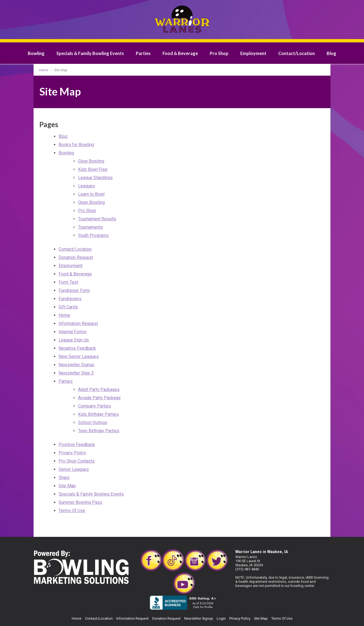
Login (221, 618)
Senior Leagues (74, 469)
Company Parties (95, 406)
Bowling (36, 53)
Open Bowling (91, 202)
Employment (253, 53)
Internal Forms (72, 332)
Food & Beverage (180, 53)
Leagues (86, 186)
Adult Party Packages (99, 389)
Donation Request (76, 257)
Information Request (78, 323)
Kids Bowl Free (93, 169)
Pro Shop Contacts (77, 461)
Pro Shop (219, 53)
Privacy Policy (72, 453)
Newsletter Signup (76, 365)
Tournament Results (97, 219)
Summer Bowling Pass (80, 502)
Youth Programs (93, 235)
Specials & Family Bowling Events (90, 53)
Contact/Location (297, 53)
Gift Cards (68, 307)
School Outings (93, 423)
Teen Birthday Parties (99, 431)
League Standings (95, 178)
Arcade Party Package (99, 398)
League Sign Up (74, 340)
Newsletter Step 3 (76, 373)
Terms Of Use (72, 511)
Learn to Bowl (91, 194)
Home (64, 315)
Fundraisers (70, 299)
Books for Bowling (76, 145)
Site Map (67, 486)
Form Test (68, 282)
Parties (143, 53)
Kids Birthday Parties (98, 414)
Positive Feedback (77, 445)
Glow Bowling (91, 161)
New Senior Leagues (79, 356)
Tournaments (90, 227)
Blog (331, 53)
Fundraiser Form (74, 290)
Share (64, 478)
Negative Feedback (77, 348)
